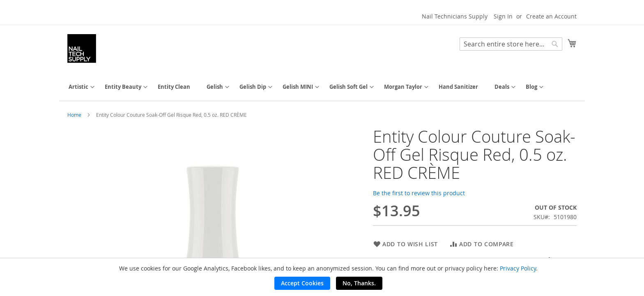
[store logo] (82, 49)
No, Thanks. (359, 283)
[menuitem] (78, 87)
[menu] (322, 87)
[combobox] (511, 44)
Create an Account (551, 16)
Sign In (503, 16)
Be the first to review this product (419, 193)
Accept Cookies (302, 283)
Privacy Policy (518, 268)
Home (74, 115)
